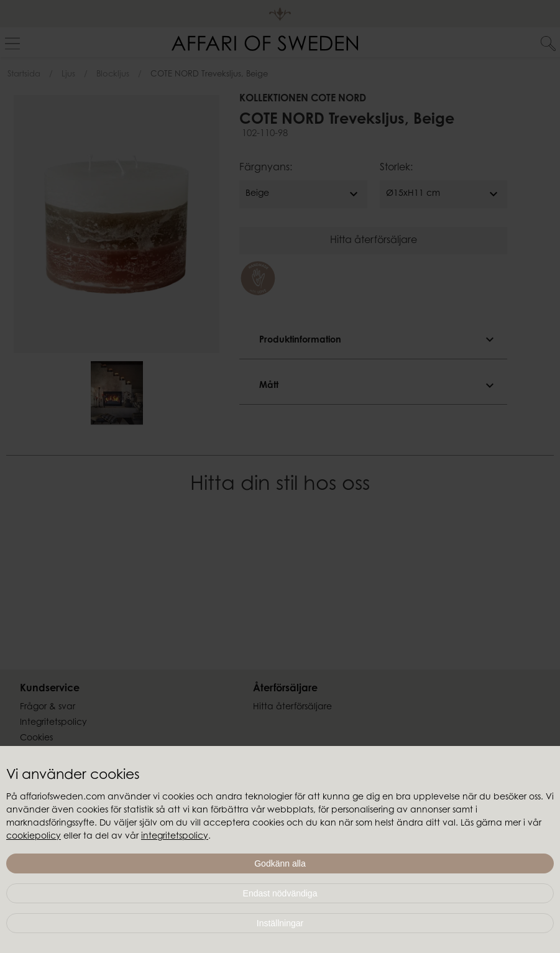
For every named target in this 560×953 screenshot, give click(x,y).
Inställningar (280, 923)
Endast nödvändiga (280, 893)
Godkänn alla (280, 863)
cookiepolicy (34, 837)
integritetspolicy (175, 837)
